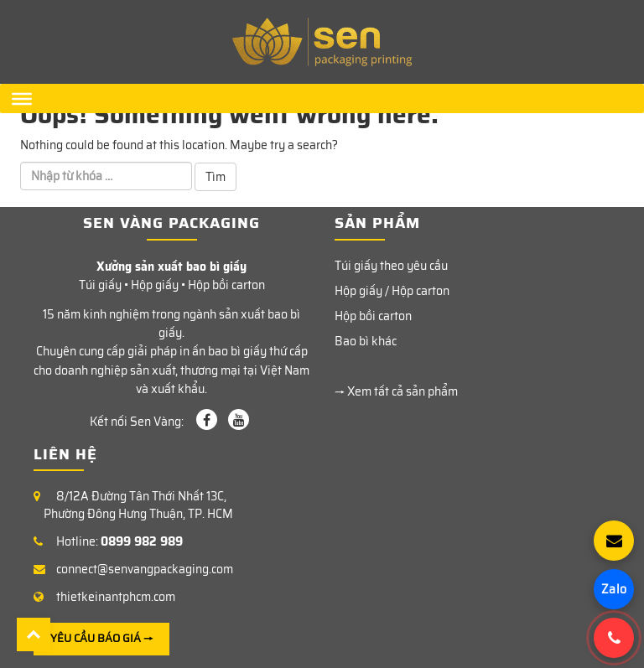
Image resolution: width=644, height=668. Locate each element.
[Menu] (22, 98)
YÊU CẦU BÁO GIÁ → (101, 638)
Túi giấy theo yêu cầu (391, 266)
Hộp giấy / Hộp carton (392, 291)
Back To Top (34, 634)
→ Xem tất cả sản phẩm (396, 391)
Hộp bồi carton (373, 316)
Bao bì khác (366, 341)
